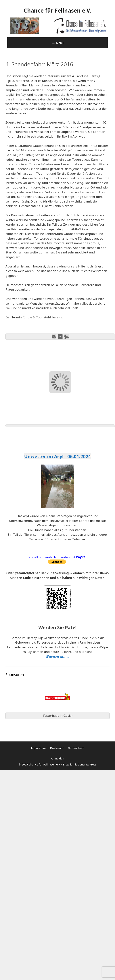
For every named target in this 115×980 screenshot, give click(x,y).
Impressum (38, 748)
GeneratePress (87, 764)
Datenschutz (76, 748)
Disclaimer (57, 748)
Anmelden (57, 758)
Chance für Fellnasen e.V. (58, 10)
